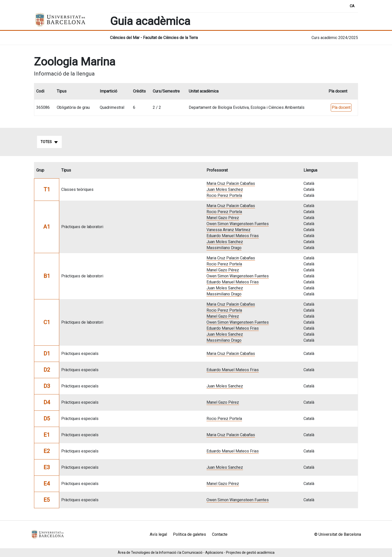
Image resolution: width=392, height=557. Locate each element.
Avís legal (158, 534)
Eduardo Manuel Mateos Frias (233, 236)
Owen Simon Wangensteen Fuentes (238, 224)
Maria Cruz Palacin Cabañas (231, 183)
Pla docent (341, 107)
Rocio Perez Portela (224, 195)
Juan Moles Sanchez (225, 189)
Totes (49, 142)
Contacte (220, 534)
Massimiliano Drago (224, 248)
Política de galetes (189, 534)
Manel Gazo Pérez (223, 218)
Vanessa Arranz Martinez (228, 230)
